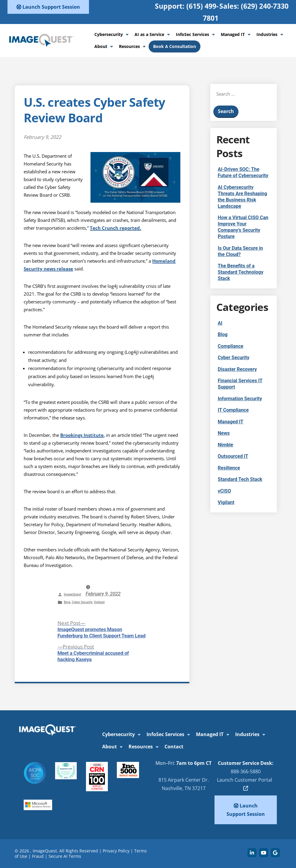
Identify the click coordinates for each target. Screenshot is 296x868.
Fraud (38, 856)
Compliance (231, 346)
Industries (267, 34)
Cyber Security (82, 602)
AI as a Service (149, 34)
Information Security (240, 399)
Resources (129, 46)
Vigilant (99, 602)
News (224, 433)
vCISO (224, 491)
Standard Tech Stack (240, 479)
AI (220, 323)
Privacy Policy (116, 851)
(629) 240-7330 (265, 6)
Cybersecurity (109, 34)
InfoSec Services (192, 34)
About (101, 46)
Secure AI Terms (65, 856)
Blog (67, 602)
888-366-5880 (246, 771)
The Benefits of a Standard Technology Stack (241, 272)
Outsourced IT (233, 456)
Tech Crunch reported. (115, 228)
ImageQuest (73, 594)
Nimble (225, 445)
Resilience (229, 468)
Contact (174, 747)
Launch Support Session (48, 7)
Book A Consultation (175, 46)
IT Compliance (233, 410)
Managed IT (233, 34)
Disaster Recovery (237, 369)
